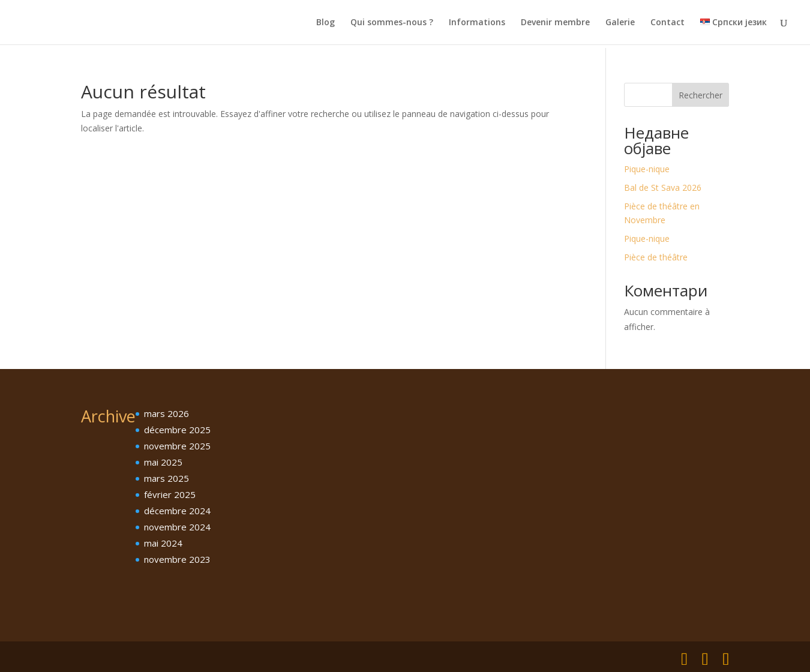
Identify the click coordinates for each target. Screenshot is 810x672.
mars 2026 (166, 413)
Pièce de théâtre (656, 257)
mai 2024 (163, 543)
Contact (667, 23)
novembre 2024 (177, 527)
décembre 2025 (177, 430)
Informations (477, 23)
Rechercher (700, 95)
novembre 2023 (177, 559)
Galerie (620, 23)
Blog (325, 23)
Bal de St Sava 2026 (663, 187)
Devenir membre (555, 23)
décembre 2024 (177, 511)
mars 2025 (166, 478)
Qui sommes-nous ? (392, 23)
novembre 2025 (177, 446)
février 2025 (170, 494)
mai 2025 (163, 462)
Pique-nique (647, 169)
